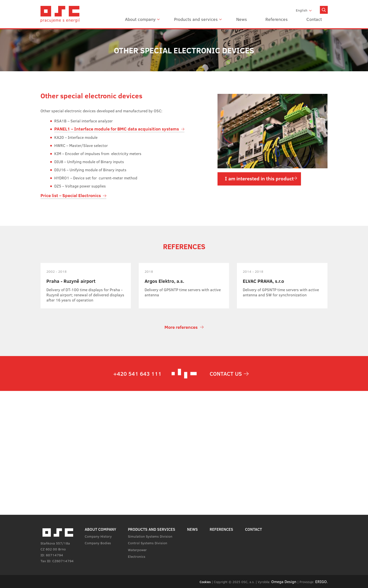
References (277, 19)
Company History (98, 536)
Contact (314, 19)
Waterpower (137, 550)
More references (181, 327)
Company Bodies (98, 543)
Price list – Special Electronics (71, 195)
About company (140, 19)
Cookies (205, 582)
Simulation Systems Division (150, 536)
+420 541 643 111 (137, 373)
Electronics (137, 556)
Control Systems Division (148, 543)
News (242, 19)
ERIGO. (321, 581)
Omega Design (284, 581)
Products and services (196, 19)
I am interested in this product (259, 178)
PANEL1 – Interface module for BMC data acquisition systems (117, 129)
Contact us (226, 373)
